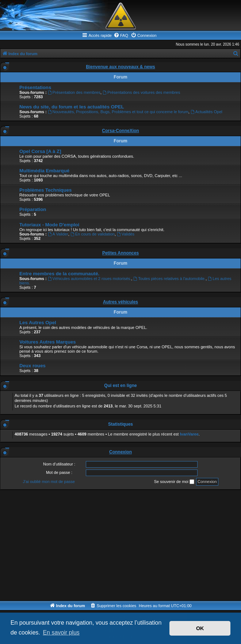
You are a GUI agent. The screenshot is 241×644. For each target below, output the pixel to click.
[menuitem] (121, 35)
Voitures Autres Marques (48, 342)
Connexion (120, 452)
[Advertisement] (120, 546)
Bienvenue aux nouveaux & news (120, 67)
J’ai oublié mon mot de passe (49, 482)
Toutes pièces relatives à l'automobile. (169, 279)
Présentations (35, 87)
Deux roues (32, 366)
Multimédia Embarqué (44, 171)
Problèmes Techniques (45, 190)
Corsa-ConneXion (120, 131)
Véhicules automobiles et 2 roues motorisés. (90, 279)
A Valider (58, 234)
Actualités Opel (206, 112)
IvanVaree (189, 434)
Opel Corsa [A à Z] (40, 151)
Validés (126, 234)
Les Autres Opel (38, 323)
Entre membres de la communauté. (59, 274)
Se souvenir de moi (174, 482)
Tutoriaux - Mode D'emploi (49, 225)
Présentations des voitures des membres (141, 92)
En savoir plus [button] (61, 632)
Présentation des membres (74, 92)
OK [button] (200, 628)
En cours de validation (93, 234)
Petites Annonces (120, 253)
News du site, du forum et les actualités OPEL (72, 107)
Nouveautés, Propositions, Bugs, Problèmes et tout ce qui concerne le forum (118, 112)
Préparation (33, 209)
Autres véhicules (120, 302)
